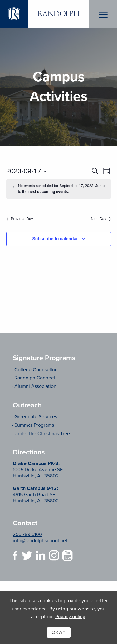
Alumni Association (35, 386)
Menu (103, 14)
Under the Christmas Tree (42, 434)
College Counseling (36, 370)
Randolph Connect (35, 378)
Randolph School (58, 14)
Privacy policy (70, 617)
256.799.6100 (27, 534)
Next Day (101, 219)
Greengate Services (36, 417)
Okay (59, 632)
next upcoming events (48, 192)
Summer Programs (34, 425)
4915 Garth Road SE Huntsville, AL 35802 (36, 495)
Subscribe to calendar (55, 239)
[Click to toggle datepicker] (27, 171)
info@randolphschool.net (40, 541)
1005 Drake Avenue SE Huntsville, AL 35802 (38, 470)
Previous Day (20, 219)
